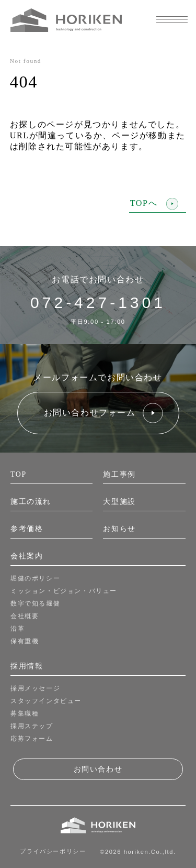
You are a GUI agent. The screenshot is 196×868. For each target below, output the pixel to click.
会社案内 (27, 556)
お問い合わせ (98, 769)
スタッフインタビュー (46, 701)
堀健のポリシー (35, 578)
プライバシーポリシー (53, 851)
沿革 (18, 629)
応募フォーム (32, 739)
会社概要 (25, 616)
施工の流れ (31, 502)
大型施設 (119, 502)
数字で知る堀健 (35, 603)
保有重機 (25, 641)
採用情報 (27, 666)
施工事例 (119, 474)
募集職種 (25, 713)
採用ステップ (32, 726)
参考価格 (27, 529)
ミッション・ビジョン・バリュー (64, 591)
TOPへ (154, 204)
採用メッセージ (35, 688)
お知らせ (119, 529)
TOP (19, 474)
